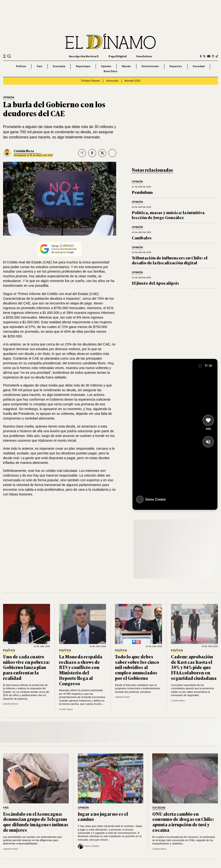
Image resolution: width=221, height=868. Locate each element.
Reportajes (83, 66)
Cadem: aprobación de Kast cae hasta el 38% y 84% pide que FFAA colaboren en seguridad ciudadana (194, 667)
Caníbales (142, 237)
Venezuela (112, 81)
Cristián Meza (24, 151)
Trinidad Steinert (90, 81)
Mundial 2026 (132, 81)
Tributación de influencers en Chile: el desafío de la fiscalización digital (170, 260)
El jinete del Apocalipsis (155, 283)
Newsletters (144, 56)
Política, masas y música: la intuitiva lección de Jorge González (168, 215)
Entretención (150, 66)
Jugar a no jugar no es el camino (103, 816)
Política (21, 66)
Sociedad (199, 66)
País (40, 66)
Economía (59, 66)
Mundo (126, 66)
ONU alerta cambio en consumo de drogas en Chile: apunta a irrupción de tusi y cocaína (183, 822)
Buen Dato (110, 71)
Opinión (106, 66)
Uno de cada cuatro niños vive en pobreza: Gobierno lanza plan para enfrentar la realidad (26, 667)
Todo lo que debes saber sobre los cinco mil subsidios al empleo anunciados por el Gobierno (137, 667)
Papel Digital (118, 56)
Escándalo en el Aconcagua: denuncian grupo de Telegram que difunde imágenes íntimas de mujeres (36, 822)
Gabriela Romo (11, 704)
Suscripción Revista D (84, 56)
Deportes (176, 66)
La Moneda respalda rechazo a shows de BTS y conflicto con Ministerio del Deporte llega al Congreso (81, 670)
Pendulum (142, 192)
